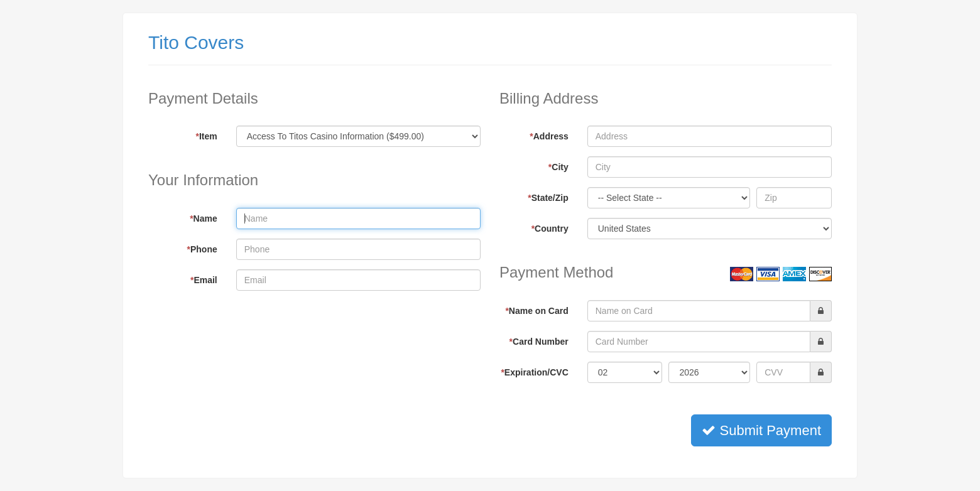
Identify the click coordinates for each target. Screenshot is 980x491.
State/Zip (548, 198)
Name (204, 219)
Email (204, 280)
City (558, 167)
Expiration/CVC (534, 372)
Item (207, 136)
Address (549, 136)
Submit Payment (761, 430)
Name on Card (536, 311)
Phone (202, 249)
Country (550, 229)
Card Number (539, 342)
